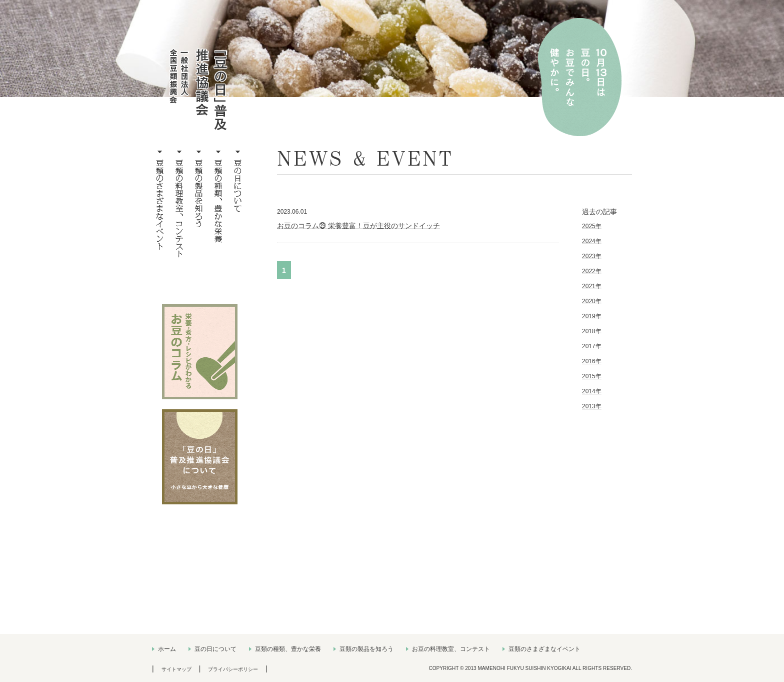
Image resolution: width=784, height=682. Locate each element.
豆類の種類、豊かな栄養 (288, 649)
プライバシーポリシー (233, 669)
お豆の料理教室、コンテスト (451, 649)
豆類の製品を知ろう (366, 649)
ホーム (167, 649)
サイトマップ (176, 669)
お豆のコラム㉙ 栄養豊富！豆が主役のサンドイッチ (358, 226)
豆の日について (215, 649)
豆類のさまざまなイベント (544, 649)
